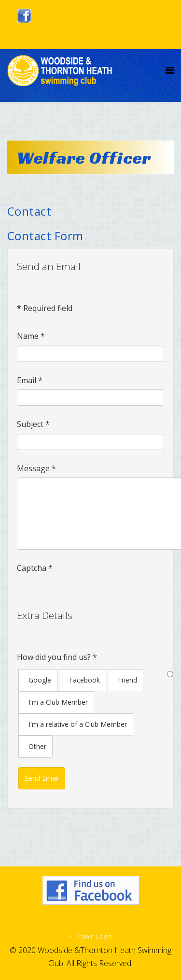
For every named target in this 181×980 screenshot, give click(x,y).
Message (36, 468)
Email (30, 380)
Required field (45, 308)
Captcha (35, 568)
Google (40, 680)
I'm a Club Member (58, 702)
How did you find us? (57, 657)
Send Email (42, 778)
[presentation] (90, 596)
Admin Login (94, 936)
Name (31, 336)
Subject (33, 424)
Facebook (84, 680)
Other (37, 746)
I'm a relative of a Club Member (78, 724)
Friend (127, 680)
